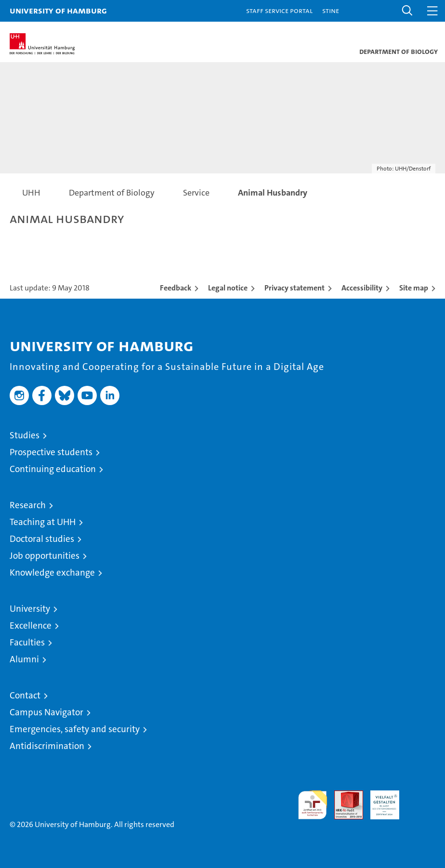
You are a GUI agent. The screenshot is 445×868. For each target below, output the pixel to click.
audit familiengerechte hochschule (313, 805)
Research (28, 505)
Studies (25, 435)
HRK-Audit (380, 801)
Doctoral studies (42, 539)
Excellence (31, 625)
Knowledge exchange (52, 572)
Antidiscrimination (47, 746)
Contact (25, 695)
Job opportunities (45, 556)
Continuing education (53, 469)
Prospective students (51, 452)
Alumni (24, 659)
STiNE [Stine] (331, 10)
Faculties (27, 642)
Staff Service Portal (279, 10)
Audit (343, 796)
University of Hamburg (58, 10)
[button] (407, 11)
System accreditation (421, 801)
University (30, 609)
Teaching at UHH (43, 522)
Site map (414, 288)
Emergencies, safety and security (75, 729)
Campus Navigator (46, 712)
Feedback (176, 288)
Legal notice (228, 288)
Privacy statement (294, 288)
